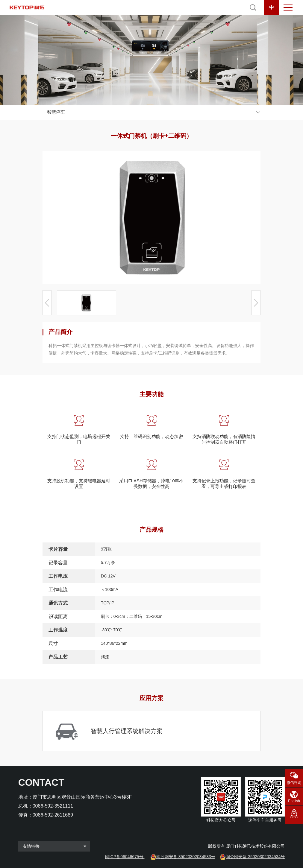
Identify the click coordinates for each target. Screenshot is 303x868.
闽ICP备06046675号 (124, 857)
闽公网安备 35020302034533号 (186, 857)
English (294, 801)
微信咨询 (294, 783)
